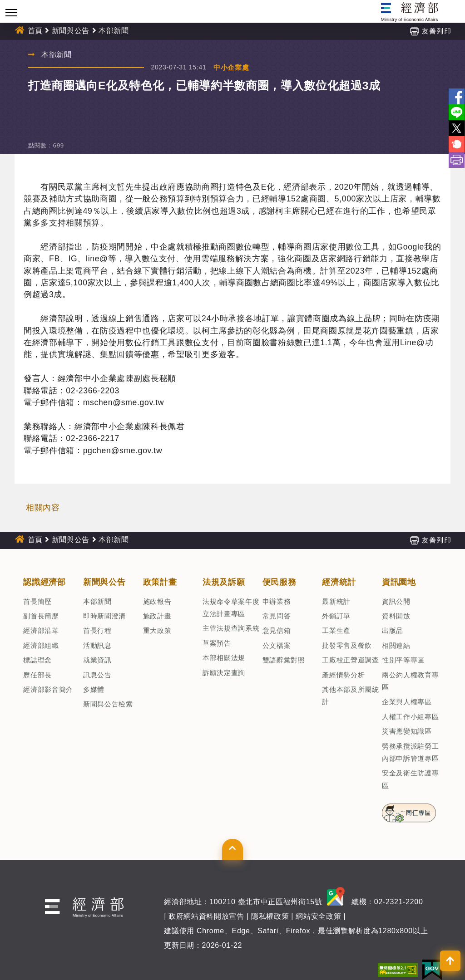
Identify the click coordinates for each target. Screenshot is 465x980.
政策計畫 (160, 582)
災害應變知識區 (407, 731)
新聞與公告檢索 (108, 704)
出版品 (393, 630)
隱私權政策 (270, 916)
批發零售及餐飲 (347, 645)
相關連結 (396, 645)
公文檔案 (277, 645)
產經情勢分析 (343, 675)
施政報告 (157, 601)
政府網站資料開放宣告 (206, 916)
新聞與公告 (71, 31)
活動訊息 (97, 645)
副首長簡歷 (41, 616)
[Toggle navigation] (11, 12)
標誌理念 (37, 660)
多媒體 (94, 689)
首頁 (35, 31)
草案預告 (217, 643)
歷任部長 (37, 675)
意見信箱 (277, 630)
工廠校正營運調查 (350, 660)
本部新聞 (114, 31)
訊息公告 (97, 675)
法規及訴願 (224, 582)
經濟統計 (339, 582)
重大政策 (157, 630)
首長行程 (97, 630)
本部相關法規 (224, 658)
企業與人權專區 (407, 702)
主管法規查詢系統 (231, 628)
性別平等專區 (403, 660)
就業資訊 (97, 660)
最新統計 (336, 601)
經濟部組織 (41, 645)
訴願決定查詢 (224, 673)
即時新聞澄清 (104, 616)
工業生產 (336, 630)
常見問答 (277, 616)
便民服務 (279, 582)
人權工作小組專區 (410, 717)
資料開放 (396, 616)
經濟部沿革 (41, 630)
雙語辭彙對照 (284, 660)
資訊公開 (396, 601)
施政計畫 (157, 616)
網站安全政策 (318, 916)
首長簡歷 (37, 601)
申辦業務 (277, 601)
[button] (232, 849)
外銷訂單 (336, 616)
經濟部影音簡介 (48, 689)
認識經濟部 (44, 582)
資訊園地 (399, 582)
